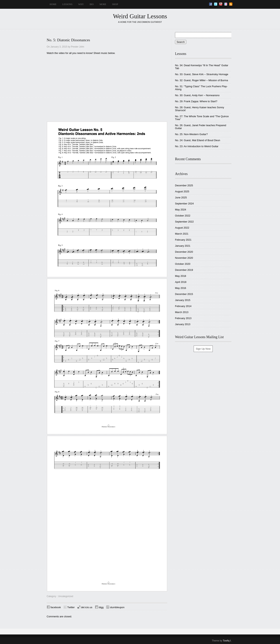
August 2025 (182, 191)
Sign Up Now (203, 349)
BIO (92, 4)
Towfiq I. (227, 641)
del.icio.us (87, 607)
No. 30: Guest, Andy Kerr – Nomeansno (197, 95)
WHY (81, 4)
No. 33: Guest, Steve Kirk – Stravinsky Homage (202, 74)
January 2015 (183, 300)
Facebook (211, 4)
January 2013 (183, 324)
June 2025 (181, 198)
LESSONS (67, 4)
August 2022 (182, 228)
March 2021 (182, 234)
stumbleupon (117, 607)
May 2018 (181, 276)
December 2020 (184, 252)
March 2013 (182, 312)
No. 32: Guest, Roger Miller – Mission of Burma (201, 80)
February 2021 (183, 240)
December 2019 (184, 270)
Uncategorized (66, 596)
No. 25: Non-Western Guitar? (191, 134)
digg (101, 607)
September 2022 (184, 222)
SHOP (115, 4)
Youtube (221, 4)
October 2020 (183, 264)
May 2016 (181, 288)
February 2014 (183, 306)
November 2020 (184, 258)
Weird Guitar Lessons (140, 16)
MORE (103, 4)
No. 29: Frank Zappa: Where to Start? (196, 101)
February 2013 (183, 318)
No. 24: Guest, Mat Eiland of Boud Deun (198, 140)
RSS (231, 4)
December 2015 (184, 294)
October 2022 (183, 216)
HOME (53, 4)
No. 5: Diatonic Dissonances (68, 40)
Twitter (216, 4)
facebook (56, 607)
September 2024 (184, 204)
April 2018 (181, 282)
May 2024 (181, 210)
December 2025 (184, 185)
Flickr (226, 4)
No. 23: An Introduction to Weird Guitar (197, 146)
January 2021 (183, 246)
